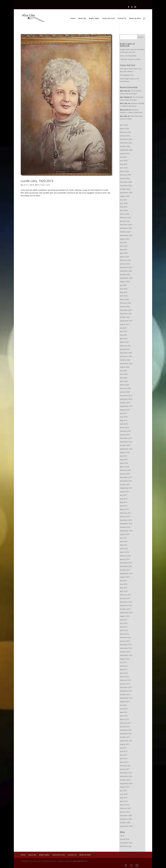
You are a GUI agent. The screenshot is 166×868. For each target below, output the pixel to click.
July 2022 (123, 285)
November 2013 (126, 648)
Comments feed (126, 843)
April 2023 (124, 253)
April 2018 (124, 463)
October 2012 (125, 694)
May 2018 (124, 460)
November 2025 (126, 143)
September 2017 (126, 488)
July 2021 (123, 328)
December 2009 (126, 815)
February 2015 (125, 595)
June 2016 (124, 541)
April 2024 (124, 210)
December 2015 (126, 563)
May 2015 (124, 588)
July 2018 (123, 456)
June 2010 (124, 794)
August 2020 (125, 367)
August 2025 (125, 154)
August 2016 (125, 534)
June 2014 (124, 623)
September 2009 (126, 826)
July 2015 (123, 581)
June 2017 (124, 499)
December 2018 (126, 438)
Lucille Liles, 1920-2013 (37, 181)
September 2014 (126, 613)
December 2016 (126, 520)
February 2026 (125, 132)
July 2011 (123, 748)
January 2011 (125, 769)
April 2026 (124, 125)
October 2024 (125, 189)
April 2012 (124, 716)
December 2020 (126, 353)
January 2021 (125, 349)
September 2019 (126, 406)
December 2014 (126, 602)
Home (73, 18)
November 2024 (126, 186)
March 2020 (124, 385)
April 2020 (124, 381)
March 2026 (124, 129)
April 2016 (124, 549)
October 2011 (125, 737)
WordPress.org (126, 846)
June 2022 (124, 289)
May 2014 (124, 627)
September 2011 (126, 741)
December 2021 (126, 310)
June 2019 (124, 417)
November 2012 (126, 691)
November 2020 (126, 356)
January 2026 (125, 136)
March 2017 (124, 509)
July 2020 (123, 371)
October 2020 (125, 360)
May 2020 (124, 378)
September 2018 (126, 449)
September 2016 (126, 531)
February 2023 (125, 260)
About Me (82, 18)
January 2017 (125, 517)
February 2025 (125, 175)
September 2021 (126, 321)
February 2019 (125, 431)
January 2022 (125, 307)
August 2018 (125, 452)
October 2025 (125, 146)
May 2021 (124, 335)
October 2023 (125, 232)
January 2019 (125, 435)
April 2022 (124, 296)
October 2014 (125, 609)
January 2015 (125, 598)
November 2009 (126, 819)
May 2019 (124, 420)
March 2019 (124, 428)
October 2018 (125, 445)
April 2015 (124, 591)
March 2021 (124, 342)
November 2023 (126, 228)
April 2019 (124, 424)
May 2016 (124, 545)
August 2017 (125, 492)
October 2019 (125, 403)
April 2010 (124, 801)
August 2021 (125, 324)
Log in (122, 836)
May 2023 (124, 250)
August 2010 (125, 787)
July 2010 (123, 791)
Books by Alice (135, 18)
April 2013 (124, 673)
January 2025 (125, 178)
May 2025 (124, 164)
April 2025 (124, 168)
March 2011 (124, 762)
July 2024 (123, 200)
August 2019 (125, 410)
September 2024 (126, 193)
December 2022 (126, 267)
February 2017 (125, 513)
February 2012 (125, 723)
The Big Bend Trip (127, 75)
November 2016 (126, 524)
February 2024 (125, 218)
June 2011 (124, 751)
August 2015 (125, 577)
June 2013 (124, 666)
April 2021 (124, 339)
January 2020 (125, 392)
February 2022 (125, 303)
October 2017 (125, 485)
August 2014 (125, 616)
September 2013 (126, 655)
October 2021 (125, 317)
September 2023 (126, 235)
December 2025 (126, 139)
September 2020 (126, 364)
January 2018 (125, 474)
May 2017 (124, 502)
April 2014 (124, 630)
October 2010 (125, 780)
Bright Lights (94, 18)
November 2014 (126, 605)
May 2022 (124, 292)
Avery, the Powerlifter (128, 56)
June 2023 (124, 246)
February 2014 (125, 638)
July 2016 (123, 538)
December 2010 (126, 773)
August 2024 (125, 196)
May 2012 (124, 712)
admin (26, 185)
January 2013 (125, 684)
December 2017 (126, 477)
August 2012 (125, 702)
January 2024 (125, 221)
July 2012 (123, 705)
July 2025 (123, 157)
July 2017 (123, 495)
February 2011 (125, 766)
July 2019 (123, 413)
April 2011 (124, 759)
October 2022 (125, 275)
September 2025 (126, 150)
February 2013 (125, 680)
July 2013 (123, 662)
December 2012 (126, 687)
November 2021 (126, 314)
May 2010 (124, 798)
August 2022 (125, 282)
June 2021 (124, 331)
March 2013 (124, 677)
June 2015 (124, 584)
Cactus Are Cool (108, 18)
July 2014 (123, 620)
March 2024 (124, 214)
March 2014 (124, 634)
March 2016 (124, 552)
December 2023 (126, 225)
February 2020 (125, 388)
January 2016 (125, 559)
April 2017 (124, 506)
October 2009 (125, 823)
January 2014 (125, 641)
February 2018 (125, 470)
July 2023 (123, 242)
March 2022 (124, 299)
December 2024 (126, 182)
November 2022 (126, 271)
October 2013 (125, 652)
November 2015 (126, 566)
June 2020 (124, 374)
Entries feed (125, 839)
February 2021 (125, 346)
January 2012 (125, 726)
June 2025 (124, 161)
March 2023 (124, 257)
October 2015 (125, 570)
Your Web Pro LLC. (80, 861)
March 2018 (124, 467)
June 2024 (124, 203)
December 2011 (126, 730)
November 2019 (126, 399)
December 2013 (126, 645)
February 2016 (125, 556)
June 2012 (124, 709)
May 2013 (124, 670)
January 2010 (125, 812)
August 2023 (125, 239)
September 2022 (126, 278)
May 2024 (124, 207)
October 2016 (125, 527)
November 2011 (126, 734)
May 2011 (124, 755)
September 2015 (126, 573)
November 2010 (126, 776)
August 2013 (125, 659)
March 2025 (124, 171)
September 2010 (126, 783)
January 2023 (125, 264)
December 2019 (126, 396)
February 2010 (125, 808)
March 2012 (124, 719)
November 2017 (126, 481)
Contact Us (122, 18)
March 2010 (124, 805)
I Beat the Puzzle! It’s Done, (130, 59)
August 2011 (125, 744)
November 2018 (126, 442)
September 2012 (126, 698)
